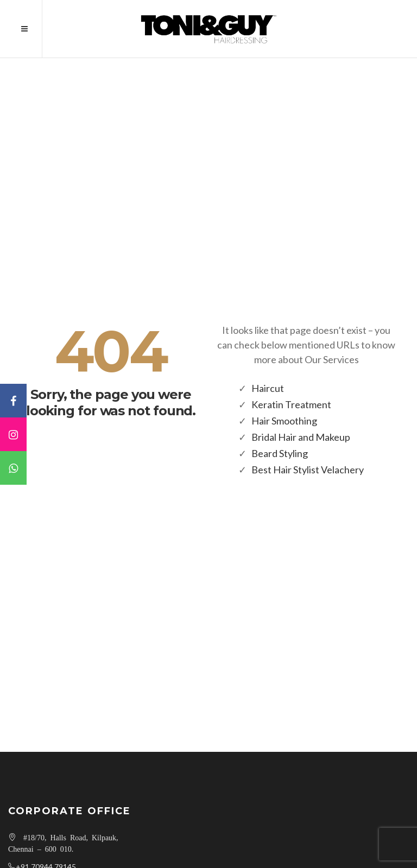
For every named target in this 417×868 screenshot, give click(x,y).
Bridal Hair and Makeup (301, 437)
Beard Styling (280, 453)
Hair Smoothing (284, 421)
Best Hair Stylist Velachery (308, 470)
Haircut (268, 388)
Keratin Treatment (291, 404)
